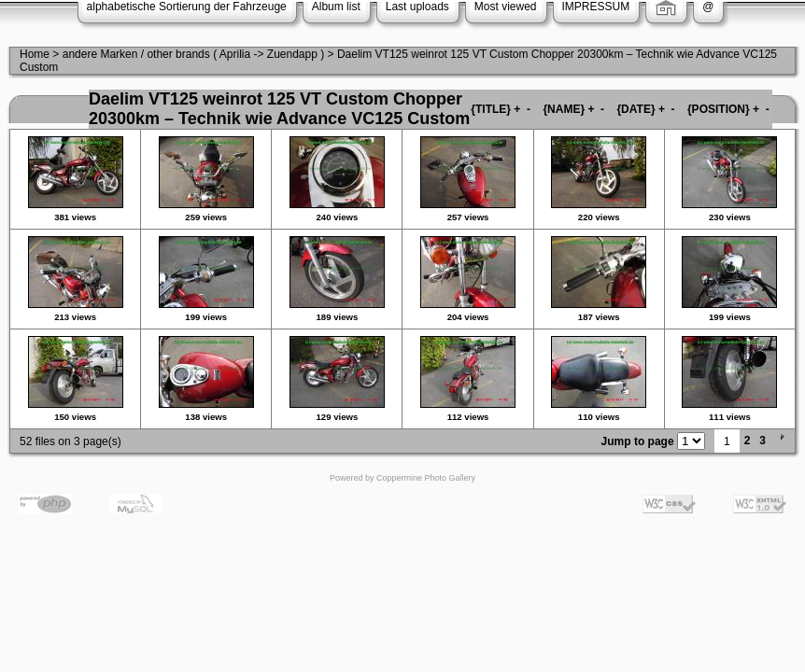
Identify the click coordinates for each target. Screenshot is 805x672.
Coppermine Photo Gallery (426, 478)
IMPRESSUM (596, 7)
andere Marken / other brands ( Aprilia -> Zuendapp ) (194, 54)
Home (35, 54)
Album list (336, 7)
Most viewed (506, 7)
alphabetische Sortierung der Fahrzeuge (187, 7)
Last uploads (417, 7)
